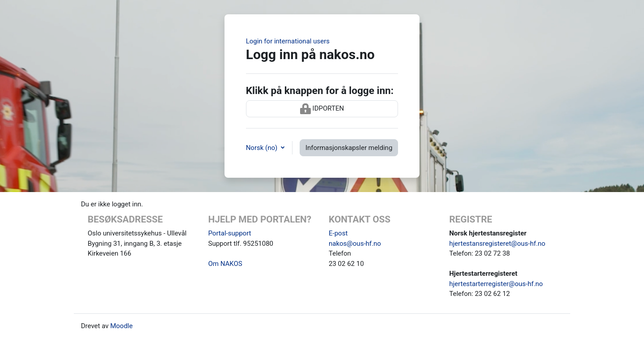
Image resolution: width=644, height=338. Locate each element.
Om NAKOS (225, 264)
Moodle (121, 326)
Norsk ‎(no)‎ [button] (263, 148)
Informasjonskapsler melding (349, 148)
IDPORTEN (322, 109)
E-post (338, 233)
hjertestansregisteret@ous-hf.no (498, 244)
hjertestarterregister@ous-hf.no (496, 284)
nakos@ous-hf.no (355, 244)
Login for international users (288, 41)
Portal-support (230, 233)
